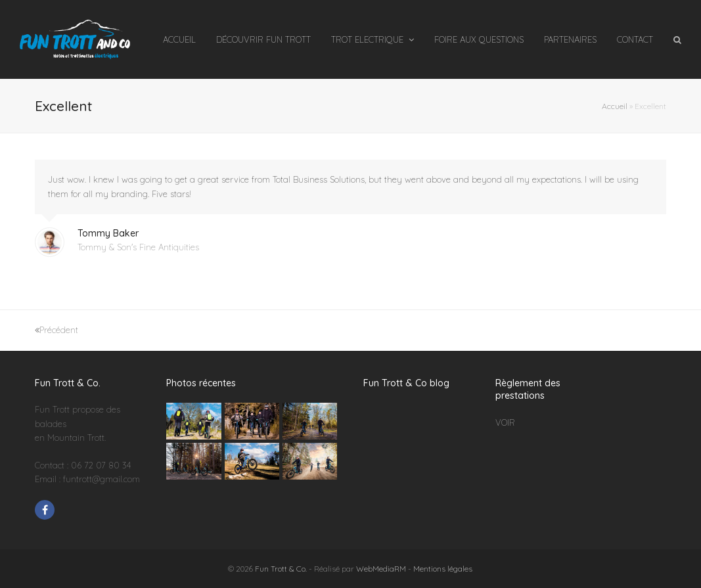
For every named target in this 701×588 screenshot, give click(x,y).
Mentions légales (443, 569)
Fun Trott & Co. (281, 569)
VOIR (505, 422)
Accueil (615, 106)
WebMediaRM (381, 569)
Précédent (57, 330)
